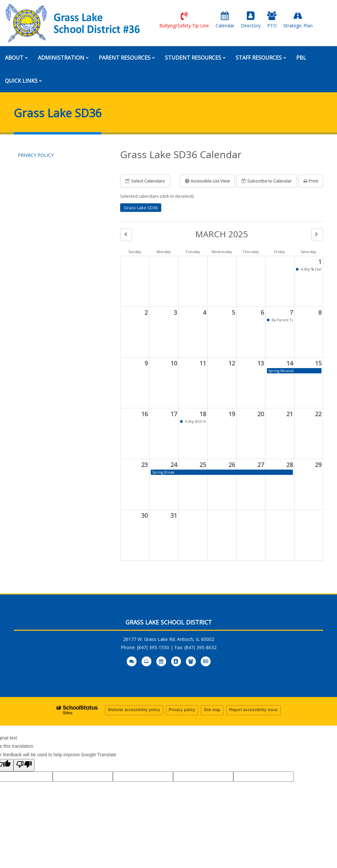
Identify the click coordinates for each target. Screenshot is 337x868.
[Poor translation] (24, 765)
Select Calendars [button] (145, 181)
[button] (126, 234)
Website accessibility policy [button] (134, 710)
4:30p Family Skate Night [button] (311, 269)
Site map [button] (212, 710)
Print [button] (311, 181)
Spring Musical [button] (281, 371)
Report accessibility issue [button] (253, 710)
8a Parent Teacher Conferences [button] (282, 320)
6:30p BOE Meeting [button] (195, 421)
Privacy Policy (36, 155)
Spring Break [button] (163, 472)
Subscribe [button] (267, 181)
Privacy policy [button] (182, 710)
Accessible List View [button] (207, 181)
